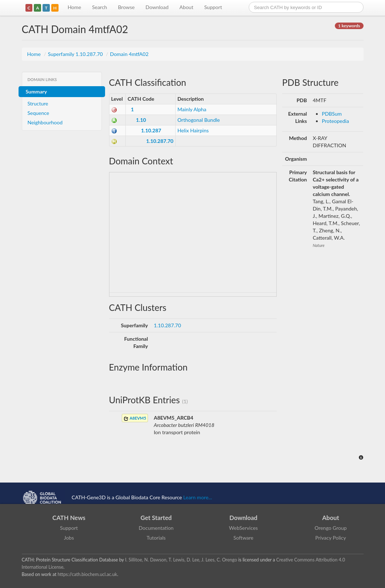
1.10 (141, 120)
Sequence (39, 113)
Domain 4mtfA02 (129, 54)
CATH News (69, 518)
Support (213, 7)
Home (74, 7)
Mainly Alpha (192, 109)
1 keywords (349, 26)
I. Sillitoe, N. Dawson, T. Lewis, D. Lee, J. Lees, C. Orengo (181, 560)
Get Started (156, 518)
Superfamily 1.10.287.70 (76, 54)
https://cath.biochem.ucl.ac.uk (87, 574)
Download (157, 7)
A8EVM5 (135, 418)
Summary (37, 91)
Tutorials (156, 538)
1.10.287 (151, 130)
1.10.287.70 (160, 141)
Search (99, 7)
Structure (38, 103)
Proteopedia (335, 121)
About (187, 7)
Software (243, 538)
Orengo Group (330, 528)
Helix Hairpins (193, 130)
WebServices (243, 528)
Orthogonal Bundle (199, 120)
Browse (126, 7)
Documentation (156, 528)
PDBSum (332, 114)
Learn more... (198, 497)
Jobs (69, 538)
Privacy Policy (330, 538)
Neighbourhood (45, 122)
